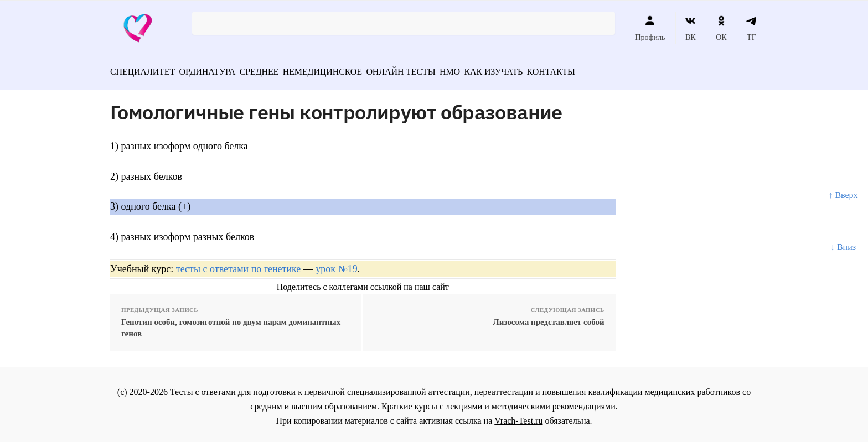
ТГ (751, 28)
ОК (721, 28)
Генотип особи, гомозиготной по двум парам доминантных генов (231, 324)
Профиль (650, 28)
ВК (691, 28)
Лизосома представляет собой (549, 318)
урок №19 (336, 264)
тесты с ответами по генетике (239, 264)
